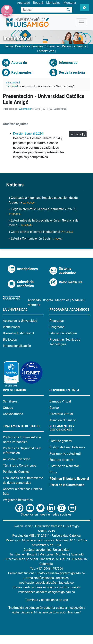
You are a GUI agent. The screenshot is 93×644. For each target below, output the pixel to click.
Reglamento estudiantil (65, 454)
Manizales (53, 3)
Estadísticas (46, 51)
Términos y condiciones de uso (46, 600)
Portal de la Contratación (67, 485)
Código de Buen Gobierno (67, 447)
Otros (53, 472)
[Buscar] (68, 10)
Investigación (15, 390)
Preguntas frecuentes (18, 500)
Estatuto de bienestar (64, 466)
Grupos (8, 408)
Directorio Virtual (61, 414)
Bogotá (38, 3)
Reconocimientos (74, 46)
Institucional (13, 83)
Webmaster (25, 109)
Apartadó (23, 3)
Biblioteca (10, 340)
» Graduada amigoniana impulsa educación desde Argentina (43, 200)
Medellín (78, 300)
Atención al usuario (63, 420)
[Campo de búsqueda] (43, 10)
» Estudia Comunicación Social (36, 238)
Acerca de (14, 86)
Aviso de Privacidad (17, 459)
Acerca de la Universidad (20, 321)
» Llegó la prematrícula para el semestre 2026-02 (42, 211)
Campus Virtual (60, 401)
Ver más (78, 134)
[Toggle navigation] (81, 22)
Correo (54, 408)
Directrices (23, 46)
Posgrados (57, 327)
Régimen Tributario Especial (69, 479)
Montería (70, 3)
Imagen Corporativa (46, 46)
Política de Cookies (16, 472)
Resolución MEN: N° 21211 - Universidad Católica (46, 536)
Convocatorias (13, 414)
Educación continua (63, 333)
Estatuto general (61, 441)
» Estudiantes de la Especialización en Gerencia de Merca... (43, 223)
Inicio (9, 46)
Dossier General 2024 (28, 133)
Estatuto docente (61, 460)
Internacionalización (17, 346)
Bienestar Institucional (18, 333)
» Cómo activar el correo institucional (41, 232)
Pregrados (57, 321)
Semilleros (10, 401)
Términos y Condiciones (20, 465)
